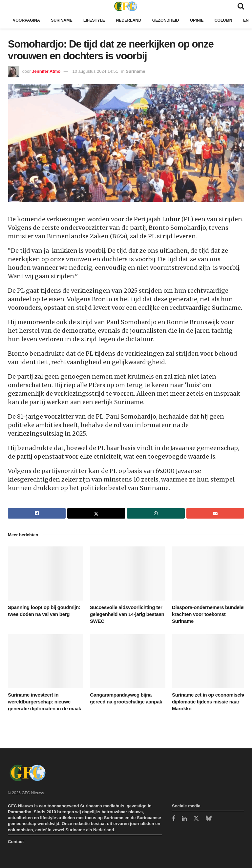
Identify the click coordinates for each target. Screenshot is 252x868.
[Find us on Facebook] (174, 819)
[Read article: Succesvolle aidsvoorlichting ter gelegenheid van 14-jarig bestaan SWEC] (128, 573)
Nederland (134, 20)
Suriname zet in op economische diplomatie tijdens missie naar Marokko (209, 702)
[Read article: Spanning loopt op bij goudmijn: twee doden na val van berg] (46, 573)
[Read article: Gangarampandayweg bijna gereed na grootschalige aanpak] (128, 661)
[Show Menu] (11, 6)
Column (232, 20)
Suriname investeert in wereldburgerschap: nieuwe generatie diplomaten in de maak (44, 702)
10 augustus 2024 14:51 (95, 71)
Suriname (64, 20)
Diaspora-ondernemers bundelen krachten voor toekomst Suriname (209, 614)
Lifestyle (98, 20)
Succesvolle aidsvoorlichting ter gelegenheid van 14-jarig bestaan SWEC (127, 614)
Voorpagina (27, 20)
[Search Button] (241, 6)
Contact (16, 842)
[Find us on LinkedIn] (184, 819)
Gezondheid (172, 20)
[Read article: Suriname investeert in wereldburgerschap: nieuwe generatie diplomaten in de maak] (46, 661)
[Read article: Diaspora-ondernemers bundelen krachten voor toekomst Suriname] (210, 573)
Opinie (205, 20)
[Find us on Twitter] (196, 819)
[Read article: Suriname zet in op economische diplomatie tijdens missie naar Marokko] (210, 661)
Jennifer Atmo (46, 71)
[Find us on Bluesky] (209, 819)
